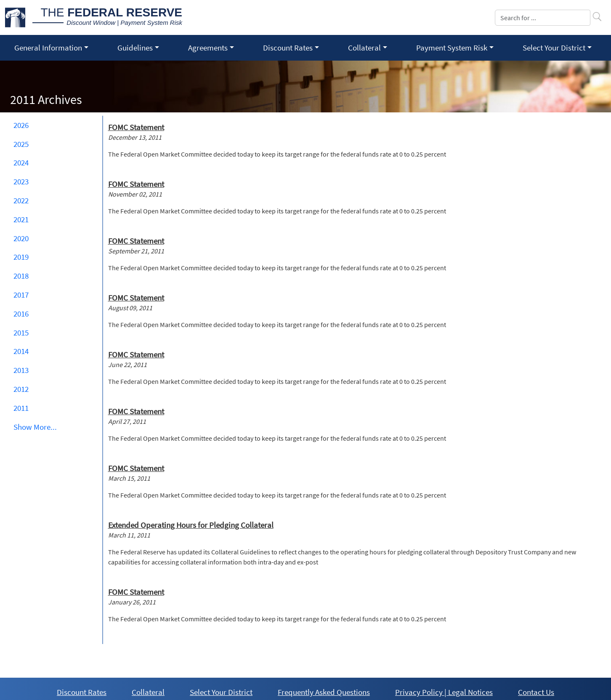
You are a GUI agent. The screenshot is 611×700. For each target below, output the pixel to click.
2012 (21, 389)
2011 (21, 408)
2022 (21, 200)
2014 (21, 351)
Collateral (148, 692)
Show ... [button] (35, 427)
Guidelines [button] (135, 48)
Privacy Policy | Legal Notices (444, 692)
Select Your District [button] (554, 48)
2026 (21, 125)
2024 (21, 162)
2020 (21, 238)
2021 (21, 219)
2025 (21, 144)
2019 (21, 257)
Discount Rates (82, 692)
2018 (21, 276)
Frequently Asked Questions (324, 692)
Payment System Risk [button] (452, 48)
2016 (21, 314)
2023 (21, 181)
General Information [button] (48, 48)
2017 (21, 295)
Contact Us (536, 692)
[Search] (543, 18)
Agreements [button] (208, 48)
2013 (21, 370)
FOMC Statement (136, 127)
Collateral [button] (364, 48)
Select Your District (221, 692)
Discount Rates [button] (288, 48)
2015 (21, 333)
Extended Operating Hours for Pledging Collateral (191, 525)
